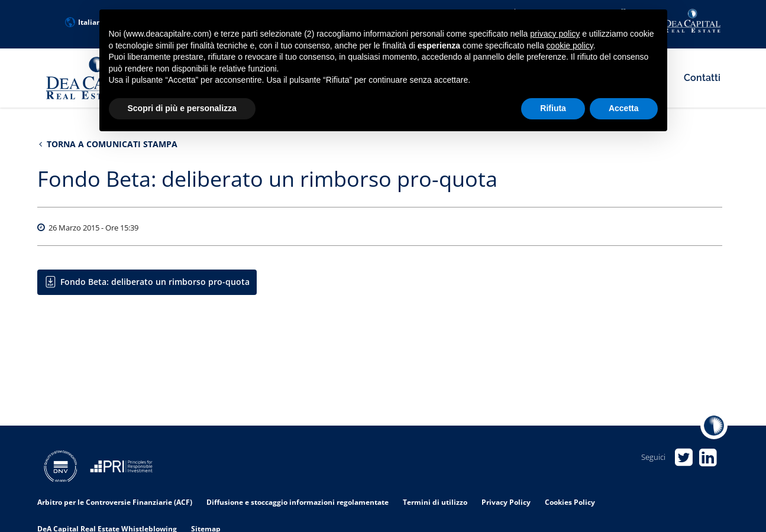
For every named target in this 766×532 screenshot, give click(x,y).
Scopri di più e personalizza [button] (182, 108)
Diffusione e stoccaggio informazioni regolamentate (298, 502)
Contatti (702, 78)
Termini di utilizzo (435, 502)
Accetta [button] (624, 108)
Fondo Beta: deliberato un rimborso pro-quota (155, 282)
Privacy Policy (506, 502)
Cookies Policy (570, 502)
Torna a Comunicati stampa (108, 144)
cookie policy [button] (570, 46)
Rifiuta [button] (553, 108)
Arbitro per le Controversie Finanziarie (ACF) (115, 502)
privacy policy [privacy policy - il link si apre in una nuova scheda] (555, 34)
